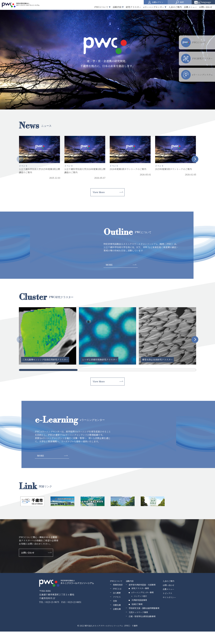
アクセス (117, 597)
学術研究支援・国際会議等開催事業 (144, 608)
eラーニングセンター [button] (154, 7)
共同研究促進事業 (139, 600)
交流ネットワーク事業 (138, 612)
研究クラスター (133, 7)
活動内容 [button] (117, 7)
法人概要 (117, 593)
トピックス (167, 593)
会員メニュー (190, 7)
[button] (180, 2)
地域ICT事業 (137, 604)
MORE (109, 265)
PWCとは (117, 589)
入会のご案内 (175, 7)
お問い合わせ (206, 7)
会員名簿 (117, 609)
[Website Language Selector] (204, 2)
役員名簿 (117, 605)
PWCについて (116, 581)
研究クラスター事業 (140, 588)
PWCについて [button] (101, 7)
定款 (115, 601)
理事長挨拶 (118, 585)
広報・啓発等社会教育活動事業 (142, 616)
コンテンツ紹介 (140, 596)
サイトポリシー (169, 597)
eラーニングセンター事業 (143, 592)
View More (99, 192)
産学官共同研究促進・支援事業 (142, 585)
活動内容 (130, 581)
